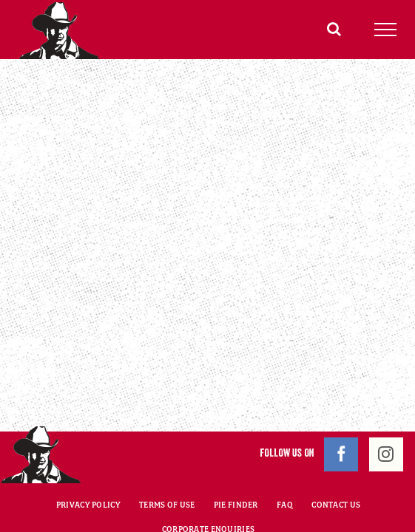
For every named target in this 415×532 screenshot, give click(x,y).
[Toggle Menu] (386, 30)
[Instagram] (386, 417)
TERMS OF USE (167, 468)
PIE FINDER (236, 468)
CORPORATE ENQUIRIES (208, 492)
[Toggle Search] (334, 29)
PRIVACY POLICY (88, 468)
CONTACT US (336, 468)
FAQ (285, 468)
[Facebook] (341, 417)
